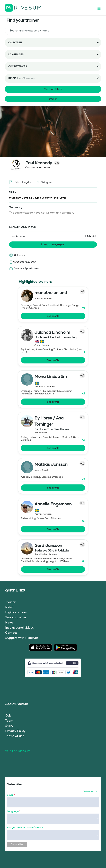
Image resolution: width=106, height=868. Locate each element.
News (9, 622)
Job (8, 715)
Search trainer (16, 617)
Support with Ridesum (22, 638)
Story (9, 726)
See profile (53, 316)
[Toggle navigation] (101, 8)
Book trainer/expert (53, 244)
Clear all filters (53, 89)
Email (11, 795)
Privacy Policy (15, 731)
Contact (11, 633)
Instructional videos (20, 627)
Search (53, 99)
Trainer (10, 602)
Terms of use (15, 736)
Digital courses (16, 612)
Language (14, 811)
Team (9, 721)
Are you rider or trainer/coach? (25, 828)
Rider (9, 607)
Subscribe (17, 844)
